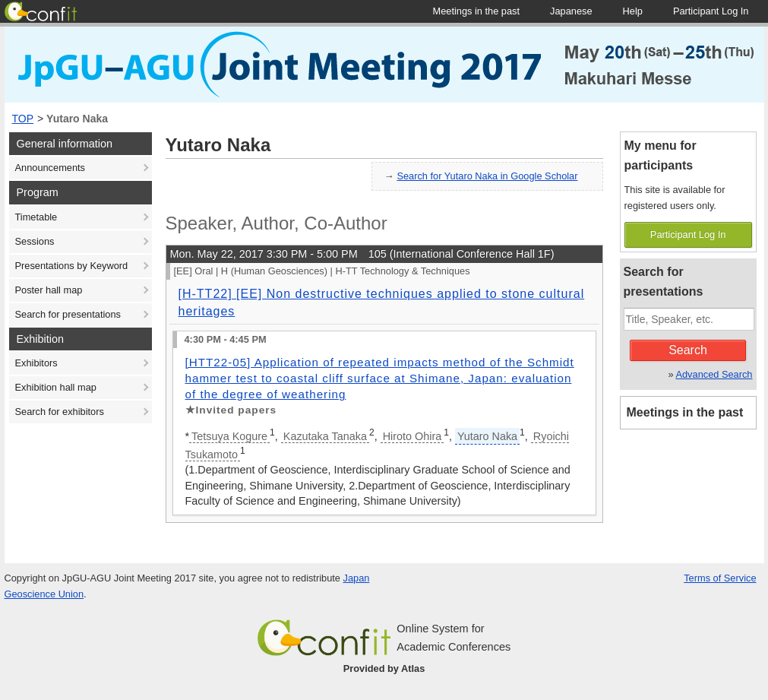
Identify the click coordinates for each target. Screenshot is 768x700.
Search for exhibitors (60, 412)
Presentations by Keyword (72, 266)
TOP (23, 119)
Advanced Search (714, 374)
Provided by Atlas (384, 668)
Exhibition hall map (56, 387)
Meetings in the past (685, 412)
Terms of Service (720, 578)
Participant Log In (688, 234)
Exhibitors (36, 363)
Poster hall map (49, 290)
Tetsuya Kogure (229, 436)
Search (688, 350)
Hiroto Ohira (412, 436)
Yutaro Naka (77, 119)
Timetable (36, 217)
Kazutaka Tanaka (325, 436)
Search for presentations (68, 314)
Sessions (35, 241)
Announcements (50, 168)
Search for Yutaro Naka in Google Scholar (487, 176)
